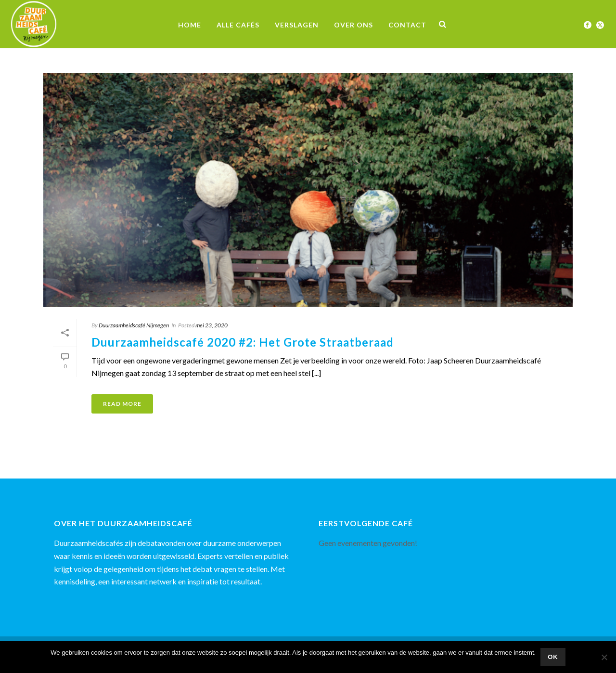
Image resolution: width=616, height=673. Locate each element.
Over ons (353, 25)
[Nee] (604, 657)
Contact (407, 25)
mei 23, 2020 (212, 325)
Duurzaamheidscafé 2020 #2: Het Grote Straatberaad (243, 342)
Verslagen (297, 25)
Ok (553, 657)
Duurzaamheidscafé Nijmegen (134, 325)
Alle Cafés (238, 25)
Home (190, 25)
